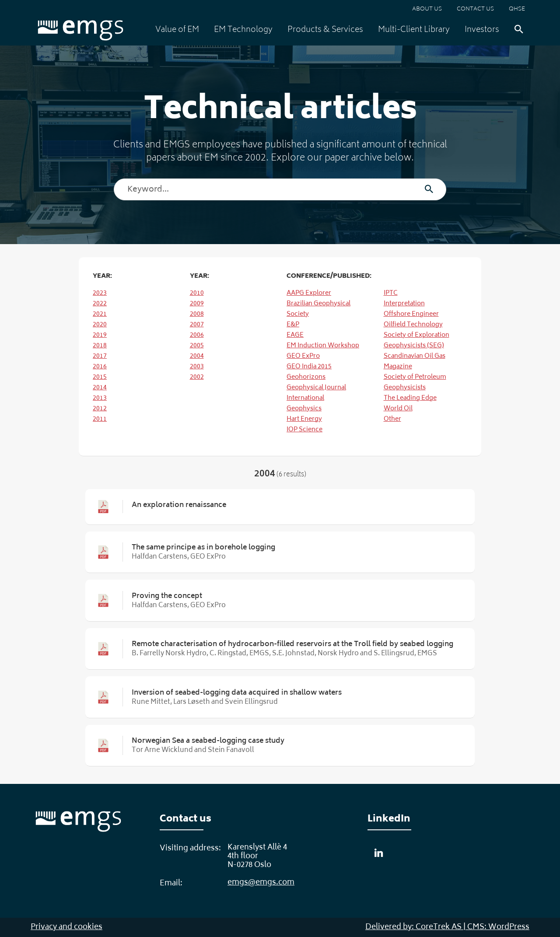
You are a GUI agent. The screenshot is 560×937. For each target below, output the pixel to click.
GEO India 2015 (309, 367)
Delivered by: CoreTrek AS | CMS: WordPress (447, 927)
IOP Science (304, 430)
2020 (100, 325)
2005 (197, 346)
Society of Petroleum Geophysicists (415, 383)
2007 (197, 325)
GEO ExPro (303, 356)
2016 (100, 367)
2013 (100, 398)
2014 (100, 388)
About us (427, 9)
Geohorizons (306, 377)
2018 (100, 346)
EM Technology (243, 30)
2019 (100, 335)
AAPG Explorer (309, 293)
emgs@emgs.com (261, 883)
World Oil (398, 409)
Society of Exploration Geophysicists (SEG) (416, 341)
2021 (100, 314)
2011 (100, 419)
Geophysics (304, 409)
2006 (197, 335)
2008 (197, 314)
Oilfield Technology (413, 325)
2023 (100, 293)
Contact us (475, 9)
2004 (197, 356)
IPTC (391, 293)
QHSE (517, 9)
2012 (100, 409)
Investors (482, 30)
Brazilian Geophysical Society (318, 309)
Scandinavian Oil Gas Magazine (415, 362)
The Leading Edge (410, 398)
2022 (100, 304)
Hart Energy (304, 419)
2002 (197, 377)
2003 (197, 367)
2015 (100, 377)
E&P (293, 325)
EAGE (295, 335)
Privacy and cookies (66, 927)
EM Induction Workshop (323, 346)
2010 (197, 293)
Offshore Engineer (411, 314)
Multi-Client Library (414, 30)
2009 (197, 304)
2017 (100, 356)
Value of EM (177, 30)
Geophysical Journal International (316, 393)
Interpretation (404, 304)
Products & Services (325, 30)
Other (392, 419)
